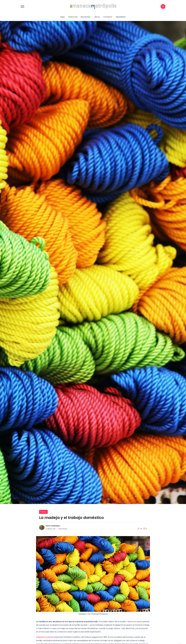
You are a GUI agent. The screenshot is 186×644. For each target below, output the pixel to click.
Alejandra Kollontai (45, 637)
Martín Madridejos (53, 526)
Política (43, 512)
